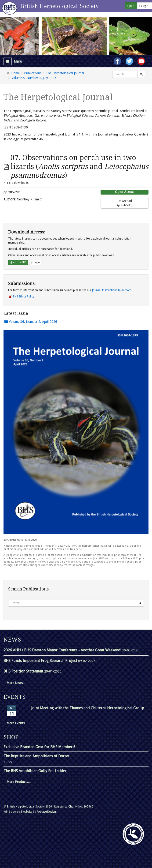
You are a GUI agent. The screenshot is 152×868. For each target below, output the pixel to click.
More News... (16, 683)
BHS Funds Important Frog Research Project (41, 661)
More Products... (19, 782)
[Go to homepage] (10, 6)
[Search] (141, 74)
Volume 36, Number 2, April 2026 (31, 322)
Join (131, 6)
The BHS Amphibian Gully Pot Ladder (35, 771)
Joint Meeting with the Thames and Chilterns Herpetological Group (88, 708)
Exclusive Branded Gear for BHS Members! (39, 747)
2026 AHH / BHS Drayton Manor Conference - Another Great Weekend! (63, 650)
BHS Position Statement (24, 671)
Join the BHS (18, 262)
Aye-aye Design (46, 812)
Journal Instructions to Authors (112, 290)
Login (35, 262)
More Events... (17, 723)
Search (112, 71)
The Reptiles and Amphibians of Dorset (36, 756)
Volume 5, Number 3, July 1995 (34, 78)
